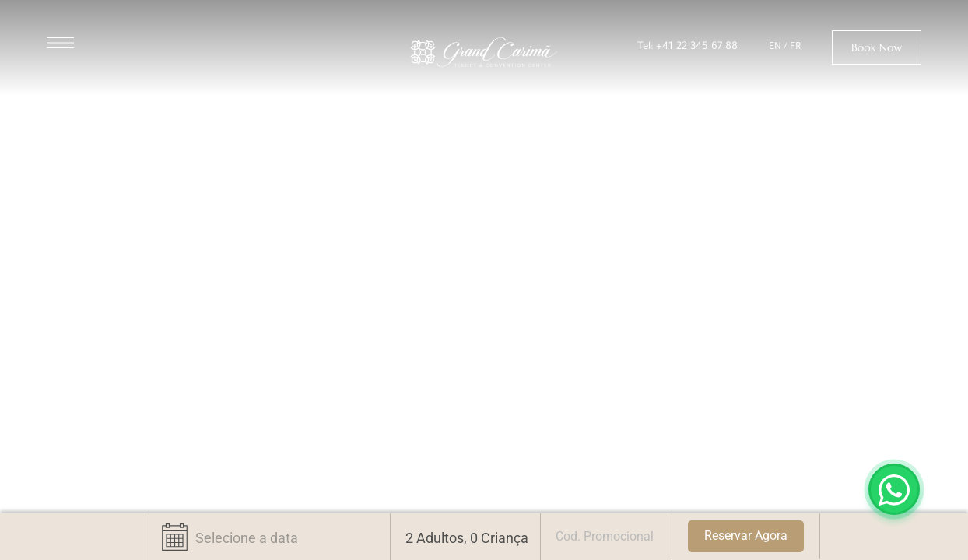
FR (795, 47)
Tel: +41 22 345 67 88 (687, 47)
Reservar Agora (746, 535)
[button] (877, 47)
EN (775, 47)
